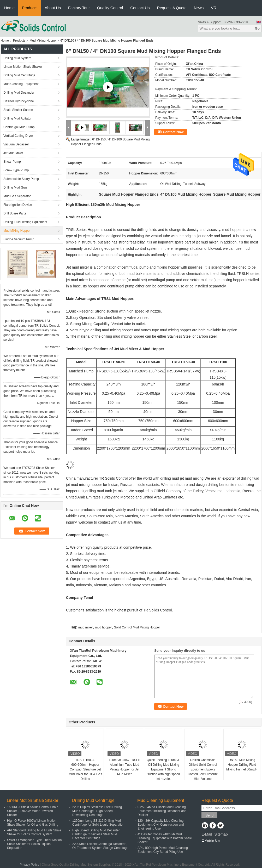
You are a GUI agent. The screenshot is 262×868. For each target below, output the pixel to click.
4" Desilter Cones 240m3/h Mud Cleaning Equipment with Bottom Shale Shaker (165, 838)
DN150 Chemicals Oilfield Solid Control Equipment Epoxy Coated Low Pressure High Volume (203, 769)
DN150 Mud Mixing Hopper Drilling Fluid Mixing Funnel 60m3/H (242, 765)
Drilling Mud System (17, 58)
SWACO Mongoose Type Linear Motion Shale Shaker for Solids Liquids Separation (34, 844)
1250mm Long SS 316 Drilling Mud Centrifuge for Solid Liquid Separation (98, 823)
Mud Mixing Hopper (43, 41)
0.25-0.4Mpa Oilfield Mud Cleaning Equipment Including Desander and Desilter (162, 811)
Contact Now (173, 132)
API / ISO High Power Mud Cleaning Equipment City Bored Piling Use (163, 850)
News (199, 8)
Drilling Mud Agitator (17, 118)
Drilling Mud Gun (15, 188)
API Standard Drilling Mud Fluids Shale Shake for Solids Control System (34, 832)
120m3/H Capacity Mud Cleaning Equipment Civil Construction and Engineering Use (161, 825)
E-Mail (207, 834)
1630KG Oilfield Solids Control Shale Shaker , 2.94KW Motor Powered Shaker (33, 811)
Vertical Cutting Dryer (18, 136)
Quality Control (110, 8)
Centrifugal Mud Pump (19, 127)
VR (214, 8)
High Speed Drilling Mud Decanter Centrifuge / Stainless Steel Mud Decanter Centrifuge (96, 834)
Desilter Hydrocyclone (19, 101)
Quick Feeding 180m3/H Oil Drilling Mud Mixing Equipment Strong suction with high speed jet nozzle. (163, 769)
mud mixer (86, 627)
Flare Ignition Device (18, 205)
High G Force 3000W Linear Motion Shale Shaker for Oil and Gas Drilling (33, 823)
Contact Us (140, 8)
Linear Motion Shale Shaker (23, 67)
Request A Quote (172, 8)
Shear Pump (12, 162)
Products (30, 8)
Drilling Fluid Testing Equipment (25, 222)
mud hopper (103, 627)
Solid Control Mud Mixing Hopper (137, 627)
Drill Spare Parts (15, 213)
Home (9, 8)
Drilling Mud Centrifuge (19, 75)
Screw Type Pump (16, 170)
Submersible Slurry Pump (21, 179)
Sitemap (221, 834)
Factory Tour (79, 8)
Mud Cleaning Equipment (21, 84)
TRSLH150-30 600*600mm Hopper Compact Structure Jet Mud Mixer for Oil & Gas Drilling (85, 769)
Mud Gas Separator (17, 196)
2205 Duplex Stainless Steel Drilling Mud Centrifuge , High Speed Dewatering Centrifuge (97, 811)
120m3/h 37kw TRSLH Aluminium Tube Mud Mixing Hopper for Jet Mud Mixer (125, 767)
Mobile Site (211, 841)
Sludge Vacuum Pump (19, 239)
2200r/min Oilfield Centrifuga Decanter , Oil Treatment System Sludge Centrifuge (100, 846)
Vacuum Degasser (16, 144)
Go (257, 28)
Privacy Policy (29, 865)
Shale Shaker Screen (18, 110)
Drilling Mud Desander (19, 93)
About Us (53, 8)
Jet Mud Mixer (13, 153)
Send (209, 815)
